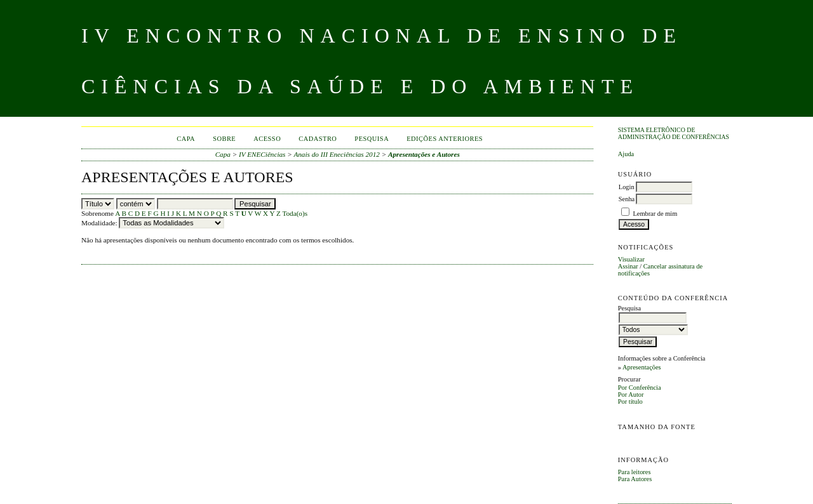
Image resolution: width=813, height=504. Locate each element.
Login (627, 187)
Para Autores (635, 479)
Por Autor (631, 395)
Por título (630, 401)
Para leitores (635, 472)
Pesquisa (372, 139)
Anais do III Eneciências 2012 (336, 154)
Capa (186, 139)
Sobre (224, 139)
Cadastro (318, 139)
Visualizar (631, 259)
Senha (627, 199)
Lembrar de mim (655, 214)
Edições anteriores (445, 139)
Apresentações (642, 367)
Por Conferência (640, 388)
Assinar (628, 266)
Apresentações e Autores (424, 154)
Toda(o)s (295, 213)
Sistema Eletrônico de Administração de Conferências (674, 133)
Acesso (267, 139)
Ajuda (626, 154)
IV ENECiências (262, 154)
